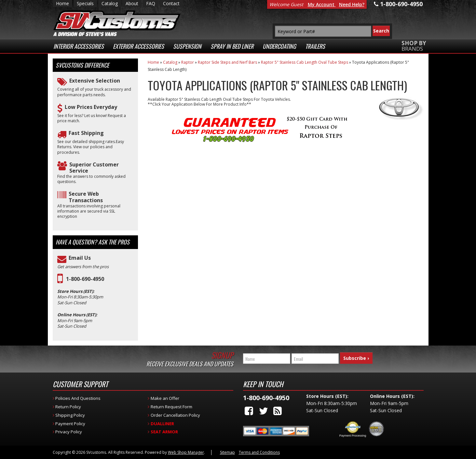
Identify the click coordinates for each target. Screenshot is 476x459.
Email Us (80, 258)
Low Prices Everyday (91, 107)
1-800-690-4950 (85, 279)
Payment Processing (353, 436)
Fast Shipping (86, 133)
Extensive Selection (95, 81)
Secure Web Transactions (86, 197)
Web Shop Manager (186, 452)
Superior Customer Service (94, 168)
